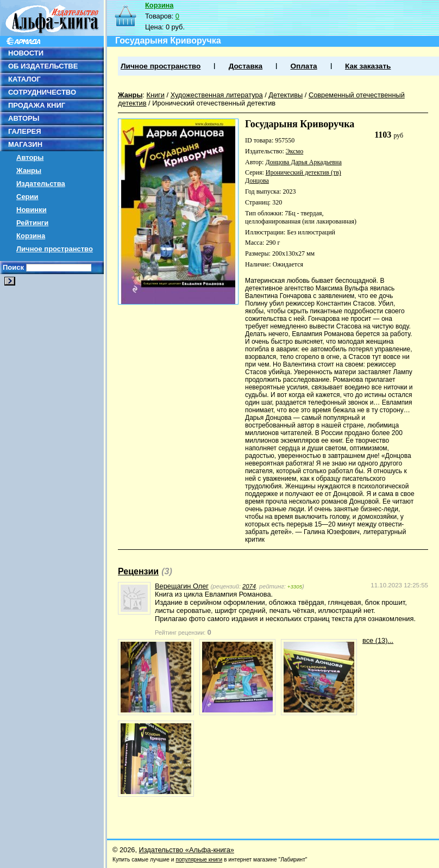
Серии (27, 197)
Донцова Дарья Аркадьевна (303, 162)
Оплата (303, 66)
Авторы (30, 157)
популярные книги (199, 860)
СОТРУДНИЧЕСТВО (42, 92)
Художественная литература (217, 95)
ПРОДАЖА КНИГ (37, 105)
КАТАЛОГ (24, 79)
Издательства (41, 184)
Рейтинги (32, 223)
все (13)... (378, 640)
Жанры (29, 170)
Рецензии (138, 571)
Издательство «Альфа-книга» (187, 850)
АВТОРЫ (24, 118)
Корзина (31, 236)
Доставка (246, 66)
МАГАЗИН (25, 144)
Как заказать (368, 66)
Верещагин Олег (182, 586)
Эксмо (294, 151)
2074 (249, 586)
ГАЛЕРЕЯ (25, 131)
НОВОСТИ (26, 53)
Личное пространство (55, 249)
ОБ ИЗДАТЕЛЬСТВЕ (43, 66)
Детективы (286, 95)
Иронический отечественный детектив (214, 103)
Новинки (32, 210)
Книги (155, 95)
